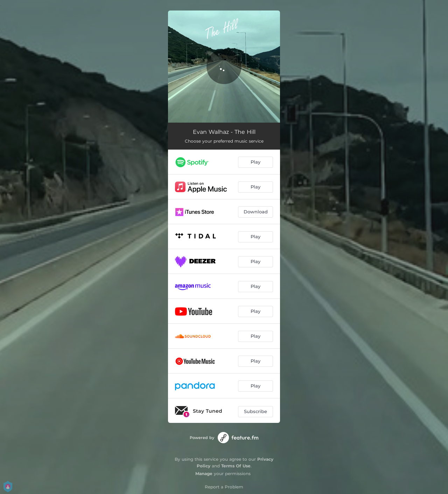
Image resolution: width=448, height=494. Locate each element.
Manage (204, 474)
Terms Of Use (236, 466)
